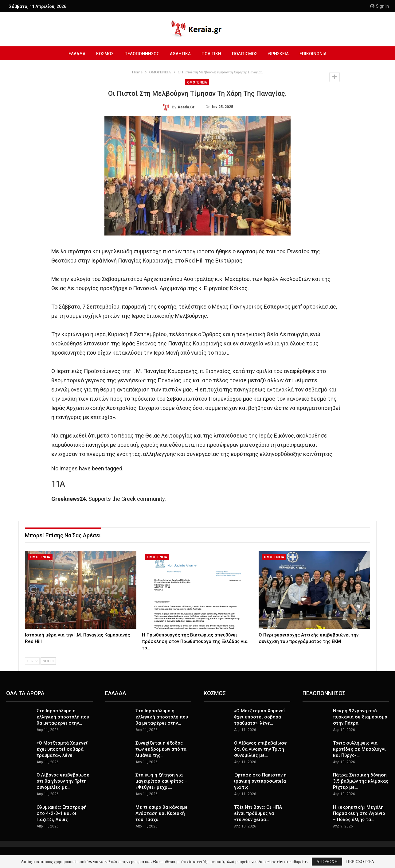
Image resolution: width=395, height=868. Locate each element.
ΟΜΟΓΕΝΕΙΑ (197, 82)
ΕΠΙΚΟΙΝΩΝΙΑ (313, 54)
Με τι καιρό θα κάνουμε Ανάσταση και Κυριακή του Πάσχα (162, 813)
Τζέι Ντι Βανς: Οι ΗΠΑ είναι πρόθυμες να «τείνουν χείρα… (258, 813)
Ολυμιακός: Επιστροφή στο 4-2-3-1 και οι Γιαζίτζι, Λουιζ (62, 813)
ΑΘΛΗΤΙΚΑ (180, 54)
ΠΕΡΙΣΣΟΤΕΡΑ (360, 862)
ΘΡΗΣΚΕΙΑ (278, 54)
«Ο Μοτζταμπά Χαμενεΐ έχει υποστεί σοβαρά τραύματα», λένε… (62, 749)
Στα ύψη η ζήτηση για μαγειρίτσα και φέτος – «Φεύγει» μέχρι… (162, 781)
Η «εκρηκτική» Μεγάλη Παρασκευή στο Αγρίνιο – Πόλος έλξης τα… (359, 813)
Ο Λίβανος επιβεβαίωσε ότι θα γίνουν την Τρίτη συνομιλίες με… (63, 781)
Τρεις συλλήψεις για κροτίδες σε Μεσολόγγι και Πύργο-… (359, 749)
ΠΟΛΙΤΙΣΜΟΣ (245, 54)
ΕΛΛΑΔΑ (77, 54)
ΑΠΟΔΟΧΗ (327, 861)
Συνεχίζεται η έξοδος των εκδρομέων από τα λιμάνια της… (161, 749)
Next (48, 661)
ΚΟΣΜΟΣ (105, 54)
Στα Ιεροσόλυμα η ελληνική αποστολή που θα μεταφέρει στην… (63, 717)
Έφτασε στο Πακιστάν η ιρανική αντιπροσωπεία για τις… (260, 781)
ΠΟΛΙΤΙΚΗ (211, 54)
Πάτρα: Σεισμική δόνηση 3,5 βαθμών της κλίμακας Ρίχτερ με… (361, 781)
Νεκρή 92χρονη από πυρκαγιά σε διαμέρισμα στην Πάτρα (360, 717)
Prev (32, 661)
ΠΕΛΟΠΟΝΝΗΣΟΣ (142, 54)
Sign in (379, 6)
